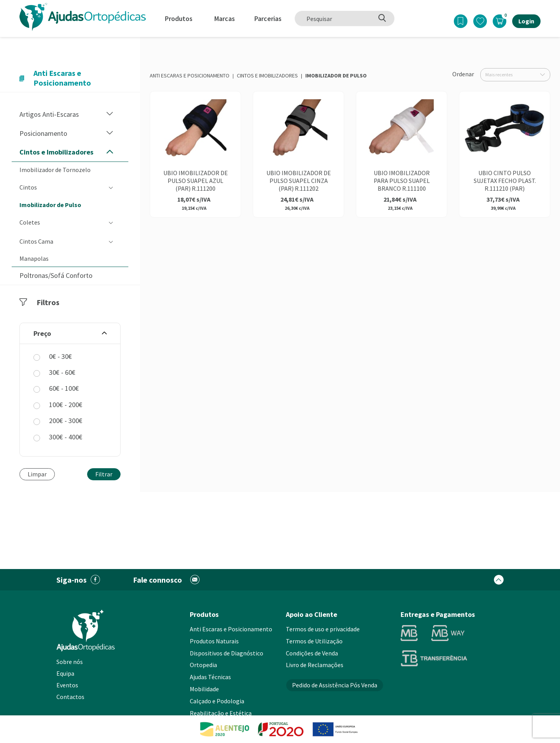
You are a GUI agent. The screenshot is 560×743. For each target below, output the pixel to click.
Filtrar (104, 474)
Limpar (37, 474)
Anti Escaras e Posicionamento (190, 76)
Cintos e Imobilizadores (267, 76)
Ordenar (463, 74)
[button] (110, 114)
